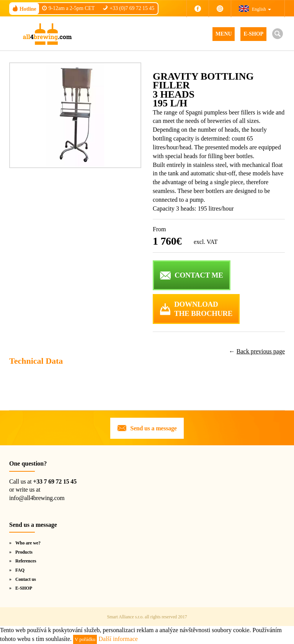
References (26, 561)
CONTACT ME (199, 275)
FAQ (20, 570)
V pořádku (85, 639)
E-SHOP (253, 34)
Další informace (118, 639)
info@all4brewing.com (37, 498)
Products (24, 552)
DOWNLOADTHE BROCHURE (203, 309)
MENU (224, 34)
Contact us (26, 579)
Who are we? (28, 543)
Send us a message (154, 428)
